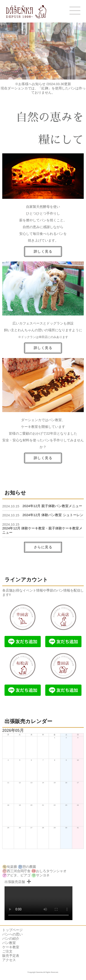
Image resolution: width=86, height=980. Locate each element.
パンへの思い (12, 934)
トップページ (12, 930)
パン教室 (9, 943)
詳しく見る (43, 458)
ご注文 (7, 951)
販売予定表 (11, 956)
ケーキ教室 (11, 947)
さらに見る (43, 547)
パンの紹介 (11, 938)
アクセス (9, 960)
